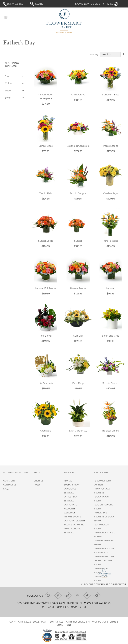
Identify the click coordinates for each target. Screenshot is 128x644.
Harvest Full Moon (46, 288)
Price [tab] (8, 91)
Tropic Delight (78, 193)
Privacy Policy (97, 622)
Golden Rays (110, 193)
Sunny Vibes (46, 146)
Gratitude (46, 431)
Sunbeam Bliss (111, 95)
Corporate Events (75, 521)
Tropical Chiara (110, 431)
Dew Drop (78, 383)
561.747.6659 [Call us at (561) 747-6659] (102, 603)
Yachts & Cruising (74, 525)
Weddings (70, 513)
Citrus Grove (78, 95)
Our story (9, 481)
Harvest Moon (78, 288)
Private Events (72, 517)
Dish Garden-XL (78, 431)
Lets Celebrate (46, 383)
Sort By (94, 54)
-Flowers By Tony (104, 557)
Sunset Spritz (46, 241)
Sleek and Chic (111, 336)
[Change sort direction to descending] (123, 54)
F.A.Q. (6, 489)
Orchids (38, 481)
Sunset (78, 241)
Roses (37, 485)
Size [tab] (7, 76)
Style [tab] (8, 98)
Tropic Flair (46, 193)
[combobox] (43, 4)
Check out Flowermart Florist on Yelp (104, 584)
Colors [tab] (9, 83)
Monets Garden (111, 383)
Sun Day (78, 336)
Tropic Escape (110, 146)
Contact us (10, 485)
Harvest (110, 288)
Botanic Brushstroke (78, 146)
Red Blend (46, 336)
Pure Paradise (111, 241)
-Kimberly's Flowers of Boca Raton (104, 517)
